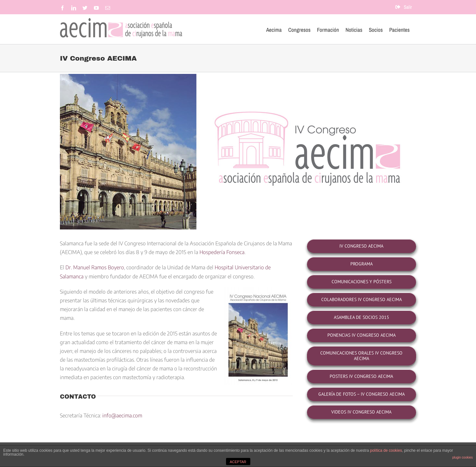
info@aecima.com (122, 415)
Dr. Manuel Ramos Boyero (95, 267)
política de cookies (386, 450)
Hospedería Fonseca (222, 252)
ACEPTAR (238, 462)
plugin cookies (463, 457)
